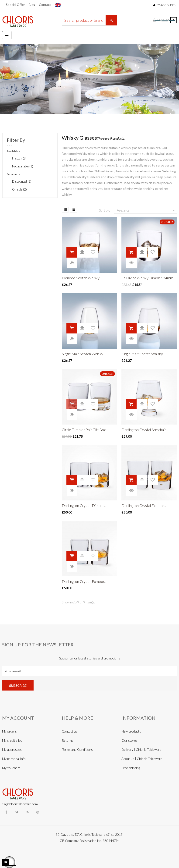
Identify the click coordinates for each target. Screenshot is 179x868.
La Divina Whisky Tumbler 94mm (147, 278)
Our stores (129, 740)
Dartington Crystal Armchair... (145, 430)
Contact (45, 5)
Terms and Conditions (77, 749)
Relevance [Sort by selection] (146, 210)
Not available (23, 166)
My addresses (12, 749)
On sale (19, 189)
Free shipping (131, 768)
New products (131, 731)
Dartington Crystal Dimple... (84, 505)
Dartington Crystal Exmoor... (144, 505)
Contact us (70, 731)
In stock (19, 158)
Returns (68, 740)
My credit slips (12, 740)
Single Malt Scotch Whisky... (83, 354)
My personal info (14, 759)
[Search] (89, 20)
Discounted (22, 181)
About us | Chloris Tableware (142, 759)
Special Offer (15, 5)
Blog (32, 5)
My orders (9, 731)
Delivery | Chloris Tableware (141, 749)
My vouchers (11, 768)
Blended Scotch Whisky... (82, 278)
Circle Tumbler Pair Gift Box (84, 430)
